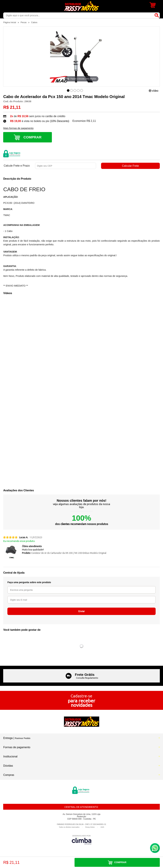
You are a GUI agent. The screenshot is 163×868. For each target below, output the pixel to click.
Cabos (34, 22)
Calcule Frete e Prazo (17, 166)
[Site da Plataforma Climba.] (82, 840)
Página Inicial (10, 22)
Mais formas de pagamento (18, 128)
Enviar (82, 611)
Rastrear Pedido (23, 738)
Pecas (24, 22)
